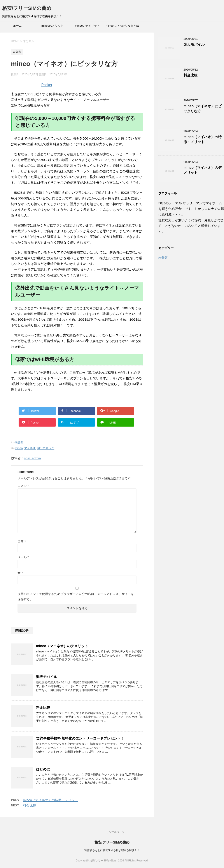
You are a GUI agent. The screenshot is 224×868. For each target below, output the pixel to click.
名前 (22, 541)
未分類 (19, 442)
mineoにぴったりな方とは (122, 26)
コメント (24, 486)
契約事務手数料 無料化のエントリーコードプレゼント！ (80, 738)
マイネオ (30, 448)
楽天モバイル (47, 677)
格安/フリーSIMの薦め (27, 8)
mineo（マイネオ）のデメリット (62, 646)
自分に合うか (46, 448)
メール (23, 557)
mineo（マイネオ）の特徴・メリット (50, 800)
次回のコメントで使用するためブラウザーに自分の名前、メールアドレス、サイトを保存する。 (76, 597)
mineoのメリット (52, 26)
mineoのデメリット (87, 26)
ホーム (17, 26)
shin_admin (32, 458)
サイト (22, 573)
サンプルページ (115, 832)
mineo (19, 448)
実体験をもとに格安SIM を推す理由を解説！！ (112, 850)
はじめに (43, 769)
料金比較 (43, 708)
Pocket (47, 85)
